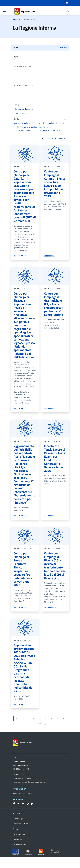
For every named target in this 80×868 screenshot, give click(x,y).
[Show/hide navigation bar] (5, 12)
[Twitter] (18, 814)
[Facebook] (14, 814)
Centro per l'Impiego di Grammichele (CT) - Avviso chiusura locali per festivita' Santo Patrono (54, 306)
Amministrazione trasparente (24, 804)
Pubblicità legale (19, 829)
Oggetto (17, 57)
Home (16, 20)
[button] (68, 11)
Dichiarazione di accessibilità (23, 845)
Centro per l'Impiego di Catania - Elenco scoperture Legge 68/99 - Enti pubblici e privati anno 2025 (55, 185)
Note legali (17, 824)
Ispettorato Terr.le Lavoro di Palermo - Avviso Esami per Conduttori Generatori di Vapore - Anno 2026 (55, 462)
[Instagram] (27, 814)
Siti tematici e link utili (20, 835)
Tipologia (17, 105)
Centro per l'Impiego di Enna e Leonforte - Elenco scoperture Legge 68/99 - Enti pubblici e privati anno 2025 (23, 575)
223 (39, 734)
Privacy (15, 840)
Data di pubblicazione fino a (23, 86)
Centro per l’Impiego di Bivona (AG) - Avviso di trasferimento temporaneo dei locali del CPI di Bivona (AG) (55, 571)
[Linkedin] (31, 814)
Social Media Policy (20, 855)
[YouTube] (22, 814)
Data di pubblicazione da (22, 67)
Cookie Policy (18, 850)
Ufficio (16, 120)
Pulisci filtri (63, 48)
